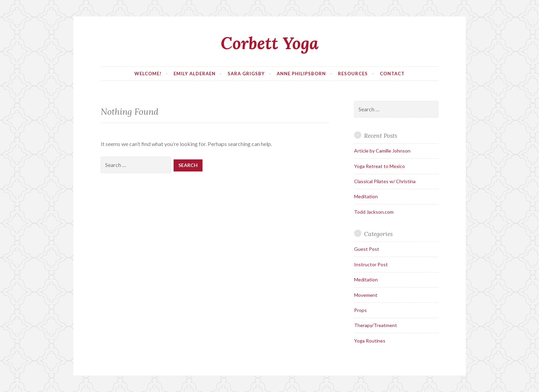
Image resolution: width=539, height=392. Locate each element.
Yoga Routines (370, 341)
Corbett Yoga (270, 43)
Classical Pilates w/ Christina (385, 181)
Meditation (366, 196)
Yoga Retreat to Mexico (379, 166)
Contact (392, 74)
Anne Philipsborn (301, 74)
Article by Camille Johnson (382, 151)
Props (360, 310)
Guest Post (367, 249)
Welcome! (148, 74)
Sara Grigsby (246, 74)
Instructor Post (371, 264)
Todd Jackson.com (374, 212)
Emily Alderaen (195, 74)
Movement (366, 295)
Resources (353, 74)
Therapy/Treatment (376, 325)
